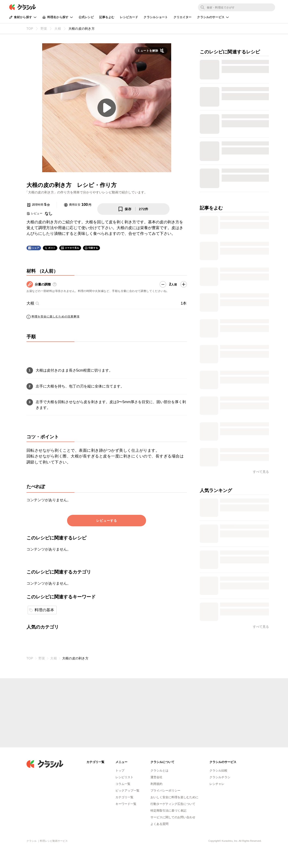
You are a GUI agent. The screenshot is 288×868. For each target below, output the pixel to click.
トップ (120, 770)
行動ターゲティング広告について (173, 804)
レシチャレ (217, 784)
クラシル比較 (218, 770)
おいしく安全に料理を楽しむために (174, 797)
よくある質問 (159, 824)
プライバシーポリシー (165, 791)
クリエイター (183, 17)
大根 (33, 303)
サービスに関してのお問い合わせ (173, 817)
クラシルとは (159, 770)
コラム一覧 (123, 784)
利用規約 (156, 784)
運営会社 (156, 777)
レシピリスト (124, 777)
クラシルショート (156, 17)
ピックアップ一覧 (127, 791)
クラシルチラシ (220, 777)
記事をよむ (107, 17)
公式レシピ (86, 17)
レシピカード (129, 17)
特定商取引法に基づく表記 (168, 811)
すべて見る (261, 472)
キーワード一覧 (126, 804)
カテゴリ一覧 (124, 797)
